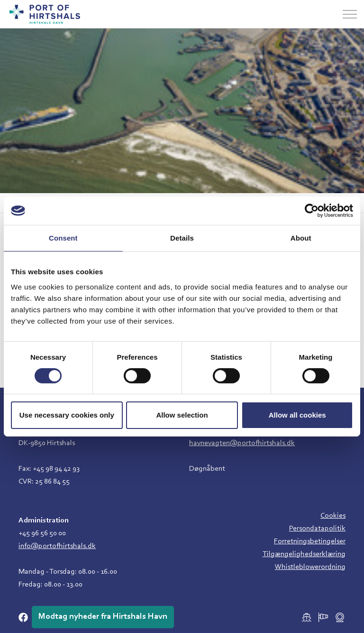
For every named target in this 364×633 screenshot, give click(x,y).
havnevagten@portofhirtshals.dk (242, 443)
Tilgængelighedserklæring (304, 554)
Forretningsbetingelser (310, 541)
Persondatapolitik (317, 529)
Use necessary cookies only (67, 415)
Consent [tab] (63, 238)
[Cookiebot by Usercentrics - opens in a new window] (312, 211)
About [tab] (301, 238)
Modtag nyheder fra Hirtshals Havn (103, 617)
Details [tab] (182, 238)
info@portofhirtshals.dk (57, 546)
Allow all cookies (297, 415)
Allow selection (182, 415)
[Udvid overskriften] (350, 14)
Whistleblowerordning (310, 567)
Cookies (333, 516)
